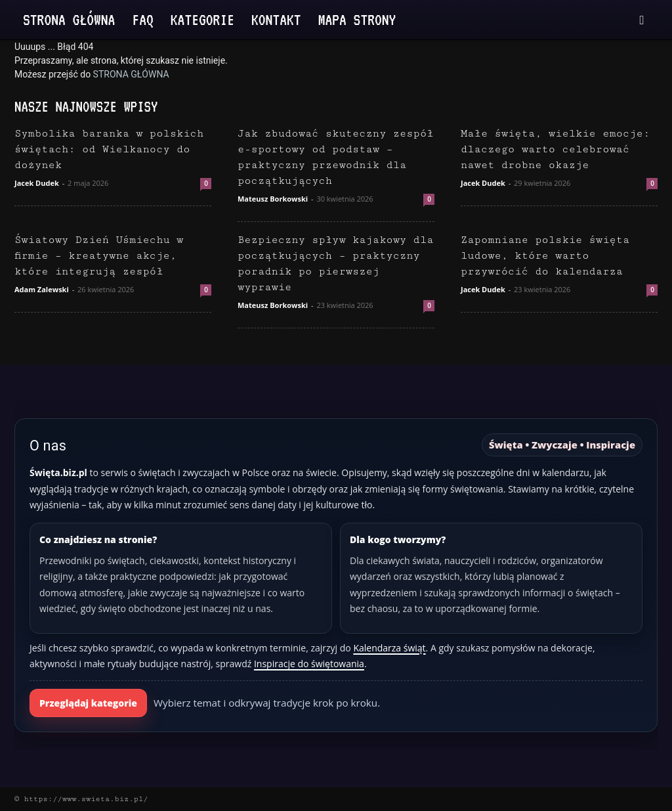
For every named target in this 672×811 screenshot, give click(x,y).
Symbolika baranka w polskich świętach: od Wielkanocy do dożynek (109, 149)
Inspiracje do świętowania (309, 664)
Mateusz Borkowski (273, 199)
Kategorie (202, 19)
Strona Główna (69, 19)
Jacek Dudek (37, 183)
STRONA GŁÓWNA (131, 74)
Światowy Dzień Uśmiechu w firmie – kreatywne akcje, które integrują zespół (99, 256)
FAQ (142, 19)
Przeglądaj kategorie (88, 703)
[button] (642, 21)
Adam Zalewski (42, 289)
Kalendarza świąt (389, 648)
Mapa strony (357, 19)
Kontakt (276, 19)
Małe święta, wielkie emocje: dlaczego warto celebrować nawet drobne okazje (555, 149)
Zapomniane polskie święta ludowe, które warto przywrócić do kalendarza (545, 256)
